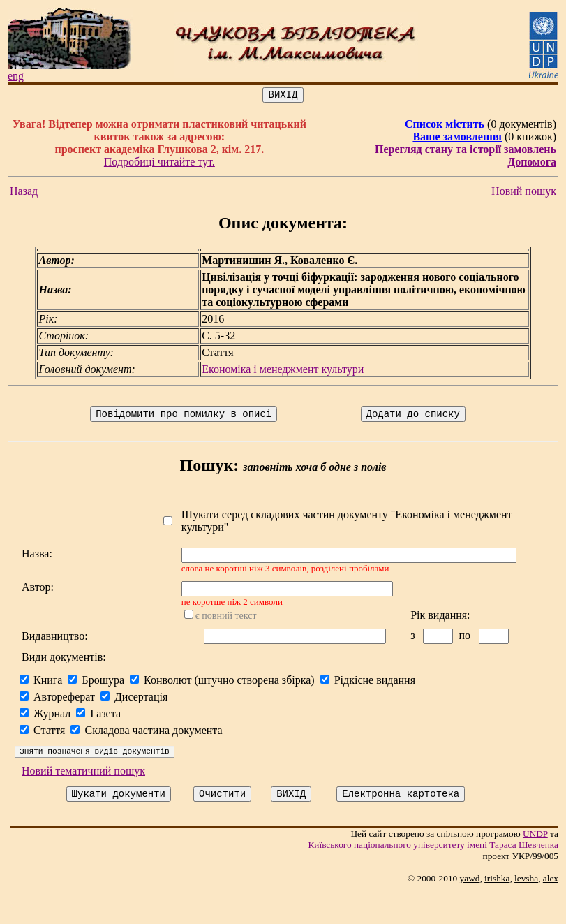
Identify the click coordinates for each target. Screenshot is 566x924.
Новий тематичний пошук (83, 801)
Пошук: (212, 469)
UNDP (541, 866)
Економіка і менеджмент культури (285, 371)
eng (16, 76)
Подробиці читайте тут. (161, 164)
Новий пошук (529, 193)
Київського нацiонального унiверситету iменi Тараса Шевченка (439, 877)
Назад (24, 193)
